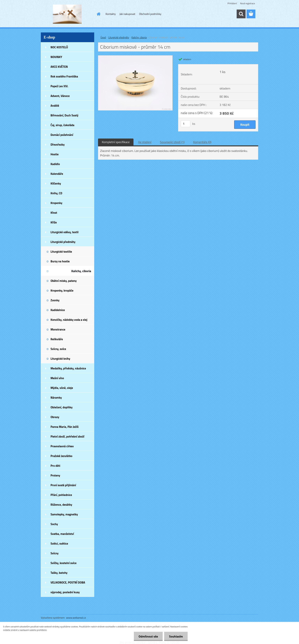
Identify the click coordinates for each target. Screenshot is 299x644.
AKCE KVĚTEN (59, 67)
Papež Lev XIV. (59, 86)
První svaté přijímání (63, 485)
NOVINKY (56, 57)
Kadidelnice (58, 310)
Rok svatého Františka (64, 76)
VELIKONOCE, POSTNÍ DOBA (68, 582)
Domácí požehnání (62, 135)
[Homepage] (98, 14)
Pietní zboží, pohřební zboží (67, 436)
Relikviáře (57, 339)
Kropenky (56, 203)
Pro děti (55, 466)
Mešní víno (57, 378)
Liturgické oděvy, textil (65, 232)
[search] (241, 14)
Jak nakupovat (127, 14)
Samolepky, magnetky (64, 514)
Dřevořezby (58, 145)
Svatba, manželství (62, 534)
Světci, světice (59, 544)
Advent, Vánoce (60, 96)
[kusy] (186, 124)
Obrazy (55, 417)
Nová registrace (248, 3)
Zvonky (55, 300)
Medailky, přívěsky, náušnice (68, 368)
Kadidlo (55, 164)
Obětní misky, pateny (64, 281)
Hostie (55, 154)
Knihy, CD (56, 193)
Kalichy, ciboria (81, 271)
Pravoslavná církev (62, 446)
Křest (54, 213)
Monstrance (58, 329)
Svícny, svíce (58, 349)
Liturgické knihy (60, 359)
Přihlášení (232, 3)
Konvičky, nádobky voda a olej (69, 320)
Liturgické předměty (63, 242)
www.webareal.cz (76, 618)
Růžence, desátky (61, 505)
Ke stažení (145, 142)
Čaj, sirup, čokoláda (62, 125)
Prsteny (55, 475)
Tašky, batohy (59, 573)
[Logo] (67, 14)
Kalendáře (57, 174)
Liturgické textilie (61, 252)
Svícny (55, 553)
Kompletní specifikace (116, 142)
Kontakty (111, 14)
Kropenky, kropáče (62, 291)
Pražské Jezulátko (61, 456)
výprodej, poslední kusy (65, 592)
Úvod (103, 37)
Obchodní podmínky (150, 14)
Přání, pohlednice (61, 495)
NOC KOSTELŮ (59, 47)
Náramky (56, 398)
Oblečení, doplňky (61, 407)
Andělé (55, 106)
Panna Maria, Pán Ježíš (65, 427)
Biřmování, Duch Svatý (64, 115)
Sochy (54, 524)
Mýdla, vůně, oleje (62, 388)
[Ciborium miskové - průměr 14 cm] (135, 57)
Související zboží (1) (172, 142)
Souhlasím (176, 636)
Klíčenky (56, 183)
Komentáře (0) (202, 142)
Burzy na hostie (60, 261)
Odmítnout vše (148, 636)
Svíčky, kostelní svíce (63, 563)
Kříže (54, 222)
